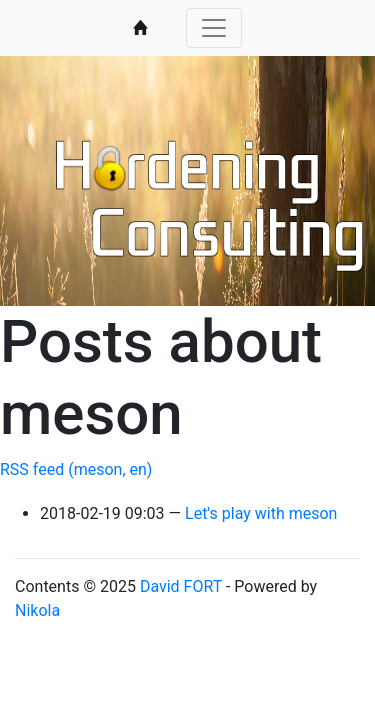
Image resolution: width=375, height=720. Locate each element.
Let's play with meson (261, 513)
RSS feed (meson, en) (76, 469)
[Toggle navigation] (214, 28)
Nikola (37, 610)
